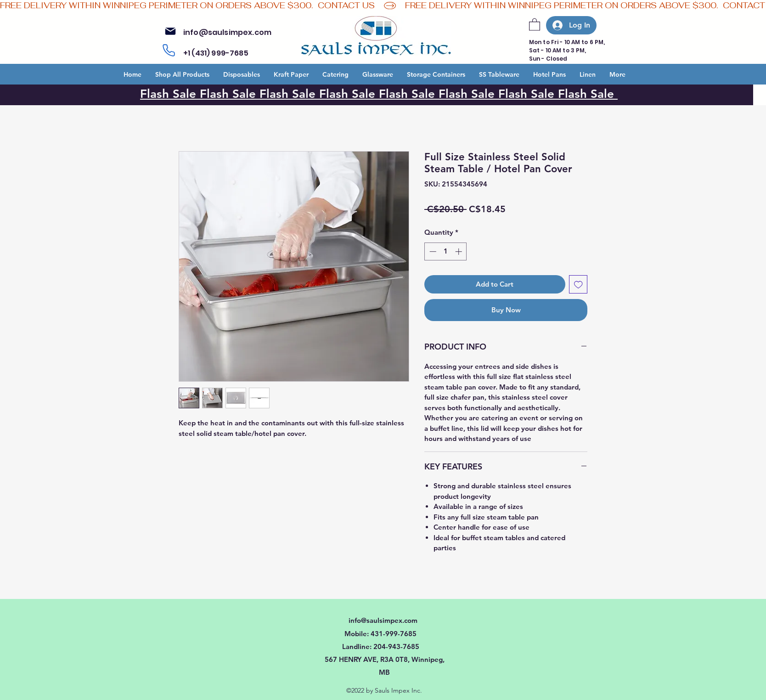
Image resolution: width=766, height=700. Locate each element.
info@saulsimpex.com (227, 32)
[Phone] (169, 51)
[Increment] (459, 251)
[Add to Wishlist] (578, 285)
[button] (535, 24)
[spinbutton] (446, 251)
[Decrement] (432, 251)
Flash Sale (230, 94)
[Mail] (170, 31)
